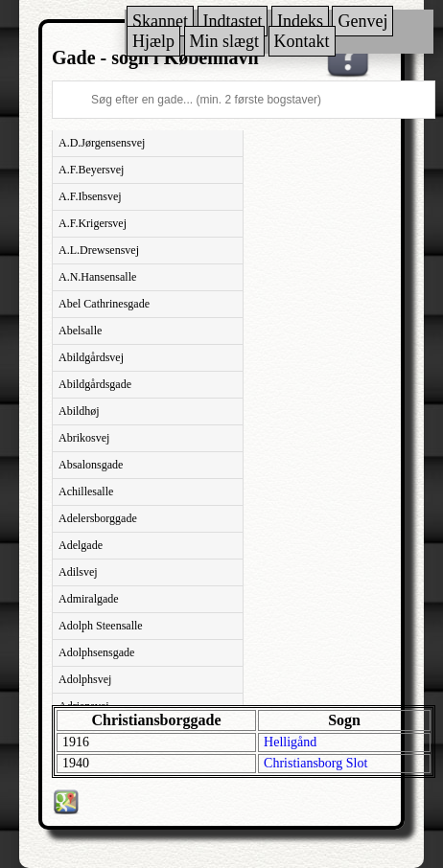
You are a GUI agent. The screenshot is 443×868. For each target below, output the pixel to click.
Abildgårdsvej (91, 357)
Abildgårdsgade (95, 384)
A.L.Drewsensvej (99, 250)
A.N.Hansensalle (97, 277)
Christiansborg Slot (315, 763)
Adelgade (81, 545)
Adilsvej (78, 572)
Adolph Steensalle (101, 626)
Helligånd (290, 742)
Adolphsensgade (96, 652)
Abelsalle (80, 331)
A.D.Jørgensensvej (102, 143)
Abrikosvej (84, 438)
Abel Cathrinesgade (104, 304)
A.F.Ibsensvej (90, 196)
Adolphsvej (85, 679)
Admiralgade (89, 599)
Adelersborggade (98, 518)
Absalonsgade (91, 465)
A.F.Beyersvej (91, 170)
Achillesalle (86, 491)
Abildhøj (79, 411)
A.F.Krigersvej (93, 223)
